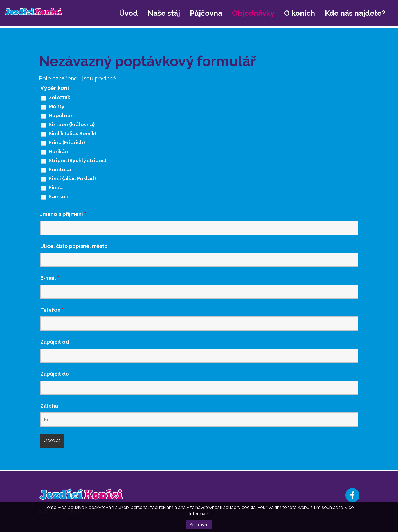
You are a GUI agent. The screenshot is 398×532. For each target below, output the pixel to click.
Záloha (49, 406)
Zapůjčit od (55, 342)
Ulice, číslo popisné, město (74, 246)
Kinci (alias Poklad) (72, 179)
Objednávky (253, 13)
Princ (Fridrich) (67, 143)
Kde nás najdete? (355, 13)
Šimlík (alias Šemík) (72, 134)
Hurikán (58, 152)
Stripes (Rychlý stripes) (77, 161)
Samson (59, 197)
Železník (59, 98)
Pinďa (56, 188)
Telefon (52, 310)
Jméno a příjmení (63, 214)
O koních (300, 13)
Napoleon (61, 116)
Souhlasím (199, 525)
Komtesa (60, 170)
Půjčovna (206, 13)
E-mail (50, 278)
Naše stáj (164, 13)
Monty (57, 107)
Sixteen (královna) (72, 125)
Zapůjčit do (55, 374)
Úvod (128, 13)
